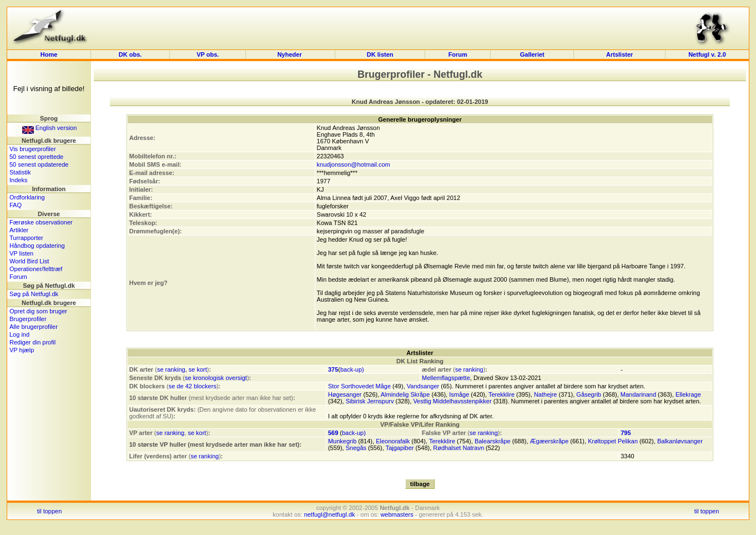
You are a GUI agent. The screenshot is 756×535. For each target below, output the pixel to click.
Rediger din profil (32, 342)
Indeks (18, 180)
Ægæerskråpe (550, 441)
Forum (458, 54)
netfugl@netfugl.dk (330, 514)
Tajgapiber (400, 448)
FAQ (16, 205)
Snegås (356, 448)
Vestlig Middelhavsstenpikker (452, 401)
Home (49, 54)
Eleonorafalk (393, 441)
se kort (198, 369)
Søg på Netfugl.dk (34, 294)
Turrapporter (26, 238)
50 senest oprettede (36, 157)
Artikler (19, 230)
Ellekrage (688, 394)
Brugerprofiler (28, 319)
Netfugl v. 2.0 (707, 54)
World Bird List (29, 261)
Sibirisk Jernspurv (370, 401)
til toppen (50, 511)
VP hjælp (22, 350)
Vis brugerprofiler (33, 149)
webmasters (397, 514)
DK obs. (130, 54)
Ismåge (459, 394)
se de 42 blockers (193, 386)
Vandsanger (423, 386)
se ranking (171, 369)
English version (50, 128)
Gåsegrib (589, 394)
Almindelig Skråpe (405, 394)
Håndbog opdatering (37, 246)
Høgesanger (345, 394)
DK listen (380, 54)
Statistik (20, 172)
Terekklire (502, 394)
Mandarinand (638, 394)
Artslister (619, 54)
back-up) (352, 369)
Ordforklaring (27, 197)
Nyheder (291, 54)
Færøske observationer (41, 222)
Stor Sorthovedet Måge (359, 386)
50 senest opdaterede (39, 164)
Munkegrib (342, 441)
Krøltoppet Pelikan (613, 441)
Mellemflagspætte (446, 378)
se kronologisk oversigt (216, 378)
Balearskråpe (493, 441)
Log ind (19, 334)
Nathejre (546, 394)
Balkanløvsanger (680, 441)
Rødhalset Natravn (458, 448)
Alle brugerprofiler (34, 327)
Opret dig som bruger (38, 311)
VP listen (21, 253)
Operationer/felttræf (36, 269)
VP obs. (208, 54)
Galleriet (532, 54)
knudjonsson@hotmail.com (354, 164)
